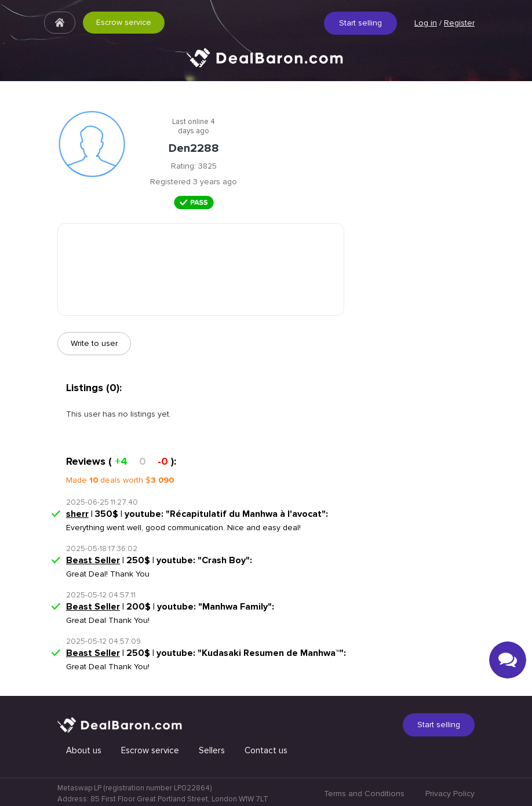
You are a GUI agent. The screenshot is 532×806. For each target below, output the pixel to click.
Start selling (360, 23)
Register (459, 23)
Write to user (94, 343)
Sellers (212, 750)
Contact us (266, 750)
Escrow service (124, 22)
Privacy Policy (450, 794)
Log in (426, 23)
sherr (77, 514)
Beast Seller (93, 560)
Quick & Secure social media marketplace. (266, 66)
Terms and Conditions (364, 794)
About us (84, 750)
